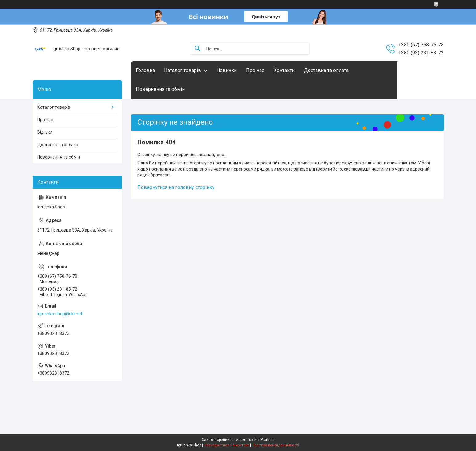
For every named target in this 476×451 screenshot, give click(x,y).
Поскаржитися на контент (226, 445)
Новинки (227, 70)
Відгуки (45, 132)
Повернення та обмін (160, 89)
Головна (145, 70)
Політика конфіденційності (275, 445)
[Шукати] (197, 49)
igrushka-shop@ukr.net (60, 314)
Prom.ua (268, 440)
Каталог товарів (183, 70)
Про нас (255, 70)
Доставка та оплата (326, 70)
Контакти (284, 70)
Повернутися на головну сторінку (176, 187)
